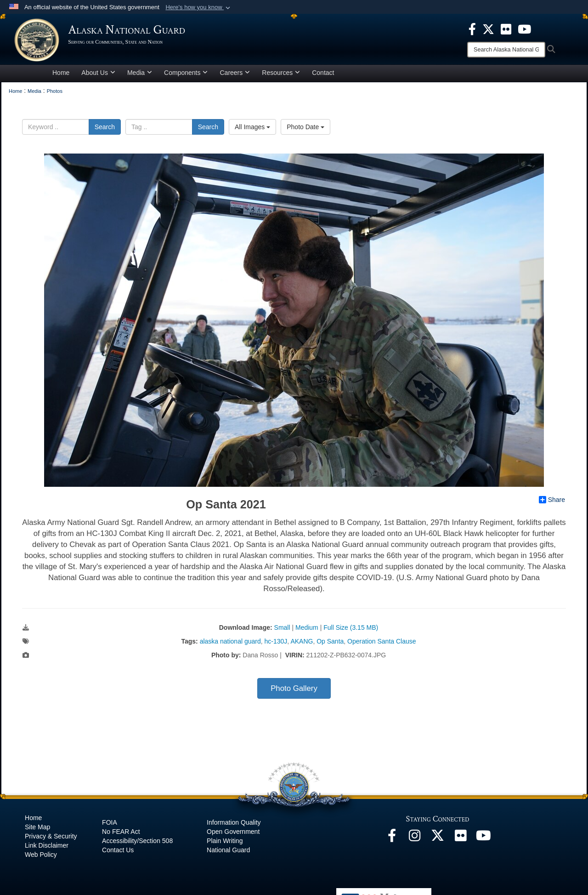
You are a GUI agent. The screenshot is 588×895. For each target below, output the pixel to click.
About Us (98, 75)
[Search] (506, 50)
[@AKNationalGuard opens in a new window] (438, 841)
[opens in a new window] (472, 29)
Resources (281, 75)
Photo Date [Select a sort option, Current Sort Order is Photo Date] (305, 130)
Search (105, 130)
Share (552, 503)
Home (61, 75)
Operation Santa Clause (382, 644)
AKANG (302, 644)
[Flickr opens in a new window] (461, 841)
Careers (235, 75)
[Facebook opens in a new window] (392, 841)
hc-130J (276, 644)
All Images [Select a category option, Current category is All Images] (252, 130)
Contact (323, 75)
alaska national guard (230, 644)
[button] (199, 7)
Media (140, 75)
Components (186, 75)
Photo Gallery (294, 692)
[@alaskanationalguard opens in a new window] (415, 841)
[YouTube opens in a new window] (484, 841)
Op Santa (330, 644)
